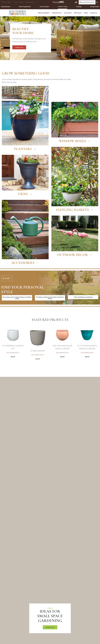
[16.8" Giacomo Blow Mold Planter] (62, 335)
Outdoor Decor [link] (57, 13)
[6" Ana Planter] (38, 337)
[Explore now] (31, 35)
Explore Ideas (50, 627)
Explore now (19, 47)
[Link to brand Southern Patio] (13, 352)
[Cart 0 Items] (97, 2)
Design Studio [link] (95, 7)
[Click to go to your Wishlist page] (21, 2)
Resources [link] (94, 13)
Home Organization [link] (25, 7)
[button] (7, 2)
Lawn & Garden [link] (44, 7)
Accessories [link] (68, 13)
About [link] (86, 13)
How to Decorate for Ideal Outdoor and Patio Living (17, 297)
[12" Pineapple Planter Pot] (13, 335)
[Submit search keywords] (80, 2)
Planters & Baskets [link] (44, 13)
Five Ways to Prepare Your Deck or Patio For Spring (50, 297)
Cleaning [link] (79, 7)
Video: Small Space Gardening (83, 297)
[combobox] (87, 2)
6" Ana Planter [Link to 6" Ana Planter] (38, 350)
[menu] (76, 2)
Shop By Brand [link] (6, 7)
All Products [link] (78, 13)
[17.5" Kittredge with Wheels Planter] (87, 335)
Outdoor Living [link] (62, 7)
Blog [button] (16, 2)
